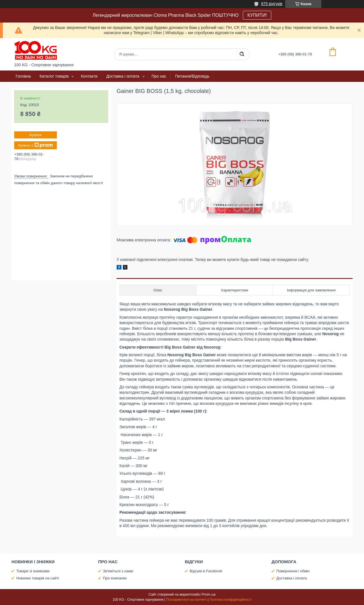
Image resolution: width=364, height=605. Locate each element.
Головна (23, 76)
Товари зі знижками (33, 571)
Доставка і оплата (123, 76)
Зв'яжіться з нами (118, 571)
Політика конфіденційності (231, 600)
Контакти (89, 76)
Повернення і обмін (293, 571)
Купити (36, 135)
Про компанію (115, 578)
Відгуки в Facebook (206, 571)
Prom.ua (209, 594)
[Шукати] (242, 54)
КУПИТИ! (257, 15)
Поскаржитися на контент (186, 600)
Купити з (35, 145)
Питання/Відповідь (192, 76)
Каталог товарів (54, 76)
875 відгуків (272, 4)
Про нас (159, 76)
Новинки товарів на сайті (38, 578)
